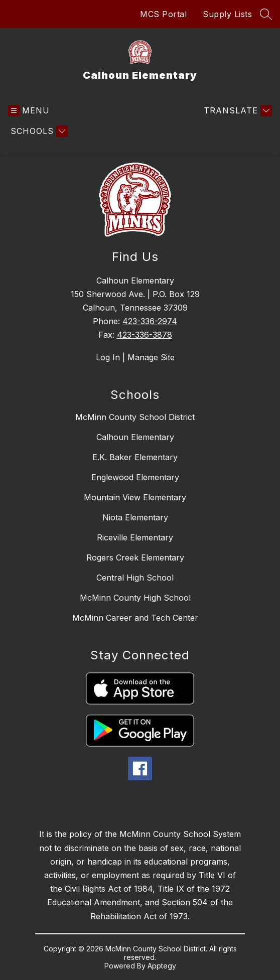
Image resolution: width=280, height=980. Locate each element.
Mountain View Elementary (135, 497)
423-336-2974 (150, 321)
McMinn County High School (135, 598)
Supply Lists (227, 14)
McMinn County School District (135, 417)
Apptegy (162, 966)
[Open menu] (29, 111)
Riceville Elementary (135, 537)
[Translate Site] (237, 111)
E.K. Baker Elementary (135, 457)
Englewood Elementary (135, 477)
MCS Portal (163, 14)
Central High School (135, 578)
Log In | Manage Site (135, 357)
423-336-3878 (145, 335)
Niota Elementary (135, 517)
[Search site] (266, 14)
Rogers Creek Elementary (135, 557)
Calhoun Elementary (135, 437)
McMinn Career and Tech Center (135, 618)
